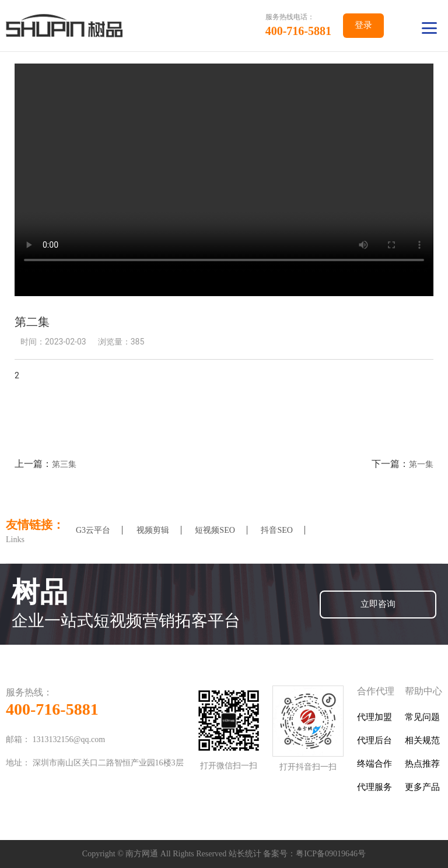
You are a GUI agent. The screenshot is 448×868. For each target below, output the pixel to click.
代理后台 (374, 741)
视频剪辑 (153, 530)
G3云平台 (93, 530)
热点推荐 (422, 764)
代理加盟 (374, 717)
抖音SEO (276, 530)
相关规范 (422, 741)
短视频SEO (215, 530)
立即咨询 (378, 604)
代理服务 (374, 787)
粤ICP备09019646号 (331, 854)
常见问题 (422, 717)
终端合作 (374, 764)
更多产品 (422, 787)
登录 (363, 25)
